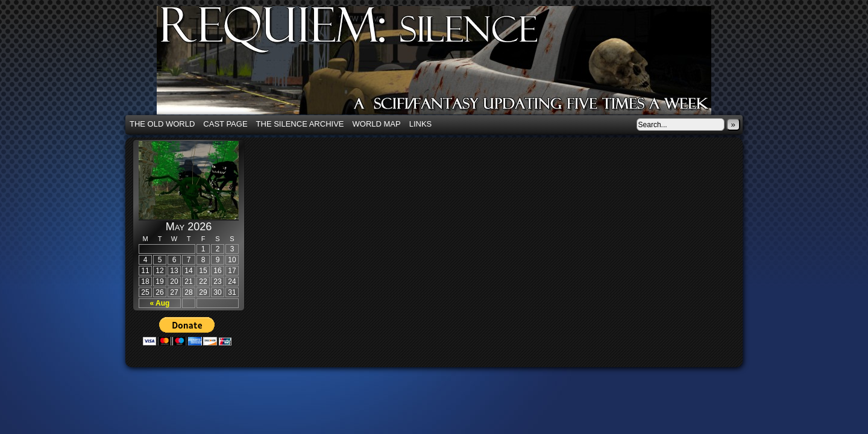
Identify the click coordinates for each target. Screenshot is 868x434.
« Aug (160, 303)
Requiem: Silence (452, 64)
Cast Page (225, 124)
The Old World (162, 124)
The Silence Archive (300, 124)
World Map (377, 124)
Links (421, 124)
